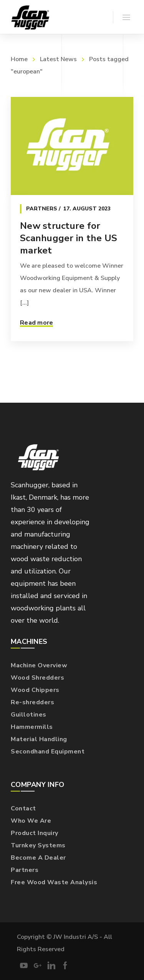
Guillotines (29, 715)
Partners (42, 209)
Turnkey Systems (38, 845)
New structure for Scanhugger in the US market (69, 238)
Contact (23, 808)
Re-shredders (32, 702)
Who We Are (31, 821)
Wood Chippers (35, 690)
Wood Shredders (37, 678)
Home (19, 59)
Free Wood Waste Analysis (54, 882)
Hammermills (32, 727)
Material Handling (39, 739)
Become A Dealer (38, 858)
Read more (36, 323)
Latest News (58, 59)
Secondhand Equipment (48, 752)
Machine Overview (39, 665)
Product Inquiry (35, 833)
